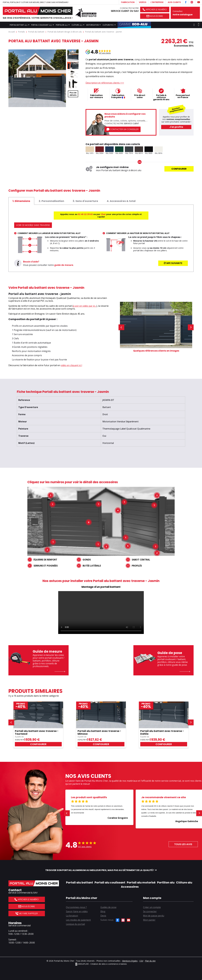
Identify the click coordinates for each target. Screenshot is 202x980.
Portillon (63, 25)
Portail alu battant (80, 882)
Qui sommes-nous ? (76, 907)
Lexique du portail (75, 924)
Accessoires (130, 887)
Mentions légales (130, 961)
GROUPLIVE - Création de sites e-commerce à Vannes (101, 964)
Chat (103, 214)
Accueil (5, 25)
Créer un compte (152, 907)
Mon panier (149, 920)
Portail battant (19, 25)
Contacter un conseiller (123, 129)
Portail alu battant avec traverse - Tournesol (37, 732)
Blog (103, 911)
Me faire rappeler (27, 913)
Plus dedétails (73, 94)
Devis (103, 916)
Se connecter (150, 911)
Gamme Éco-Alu (134, 25)
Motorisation (93, 25)
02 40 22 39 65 (85, 214)
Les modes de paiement (78, 920)
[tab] (21, 201)
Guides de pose (108, 907)
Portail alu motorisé (141, 882)
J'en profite (176, 127)
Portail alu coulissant (110, 882)
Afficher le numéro (155, 9)
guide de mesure (64, 265)
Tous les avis (183, 844)
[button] (121, 327)
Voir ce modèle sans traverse (33, 225)
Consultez (185, 13)
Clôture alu (184, 882)
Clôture (78, 25)
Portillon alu (166, 882)
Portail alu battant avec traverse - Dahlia (162, 732)
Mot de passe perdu (154, 916)
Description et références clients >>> (105, 83)
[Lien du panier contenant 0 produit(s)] (199, 25)
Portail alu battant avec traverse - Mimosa (99, 732)
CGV (141, 961)
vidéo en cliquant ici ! (71, 365)
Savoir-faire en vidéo (77, 911)
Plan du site (150, 961)
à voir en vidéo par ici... (85, 306)
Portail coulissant (43, 25)
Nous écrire (155, 16)
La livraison (72, 916)
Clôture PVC (109, 25)
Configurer (179, 169)
